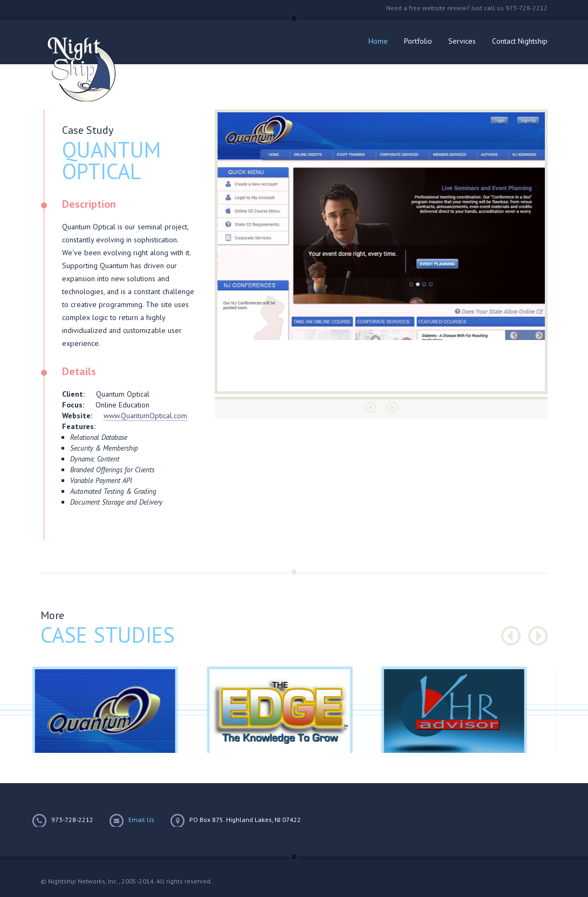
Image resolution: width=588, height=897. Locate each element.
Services (462, 41)
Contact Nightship (520, 41)
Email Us (141, 820)
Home (378, 41)
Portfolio (418, 41)
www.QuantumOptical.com (145, 416)
